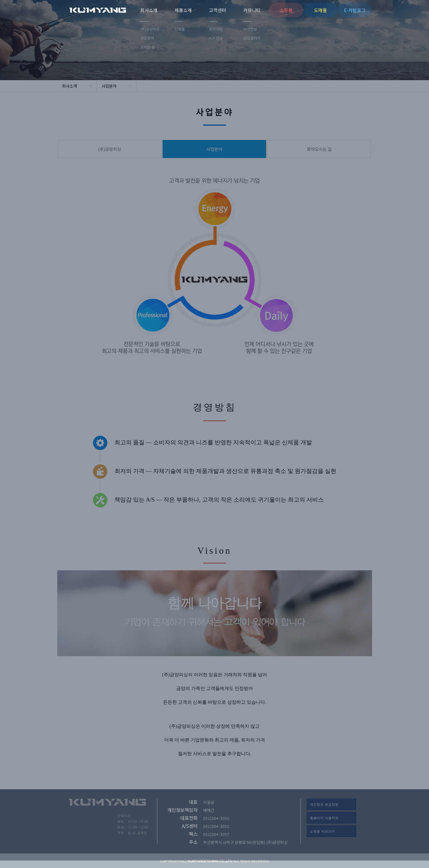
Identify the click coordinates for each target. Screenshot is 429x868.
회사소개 (149, 10)
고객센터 (218, 10)
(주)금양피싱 (104, 10)
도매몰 (320, 10)
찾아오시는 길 (319, 149)
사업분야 (109, 86)
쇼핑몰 (286, 10)
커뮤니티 (252, 10)
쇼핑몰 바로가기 (323, 831)
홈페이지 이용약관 (324, 818)
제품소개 (183, 10)
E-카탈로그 (355, 10)
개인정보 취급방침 (324, 804)
